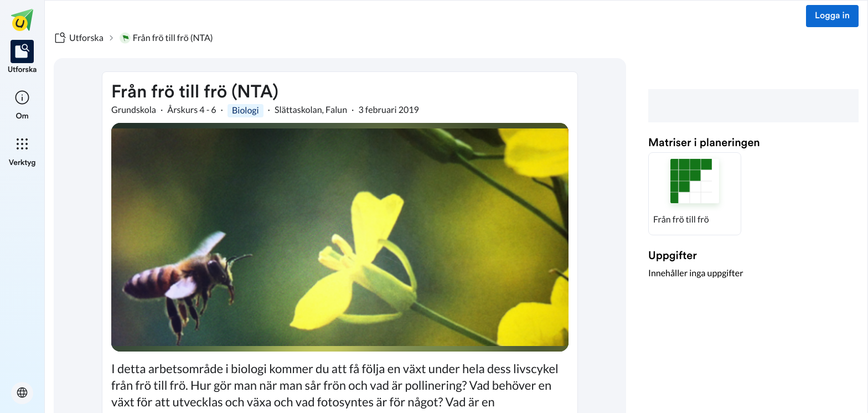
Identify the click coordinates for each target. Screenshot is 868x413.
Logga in (832, 16)
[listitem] (22, 58)
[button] (695, 194)
